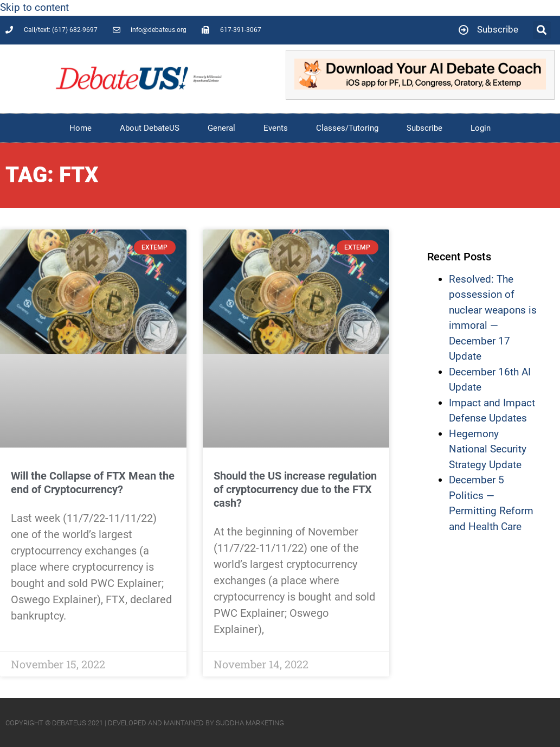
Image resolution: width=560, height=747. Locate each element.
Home (81, 128)
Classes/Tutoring (347, 128)
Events (276, 128)
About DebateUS (150, 128)
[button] (542, 30)
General (221, 128)
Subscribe (424, 128)
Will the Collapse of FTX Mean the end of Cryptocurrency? (93, 483)
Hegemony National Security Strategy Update (488, 449)
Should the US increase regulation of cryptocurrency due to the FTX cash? (295, 489)
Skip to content (34, 7)
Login (481, 128)
